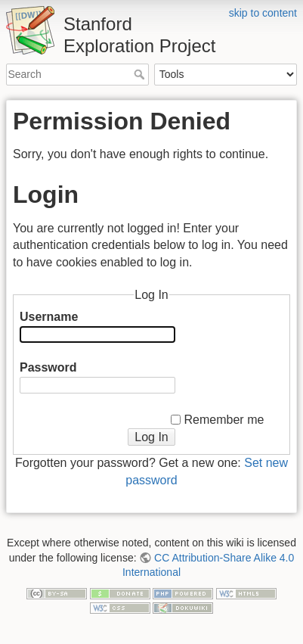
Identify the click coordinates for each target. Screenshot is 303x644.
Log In (151, 437)
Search (141, 74)
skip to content (263, 13)
